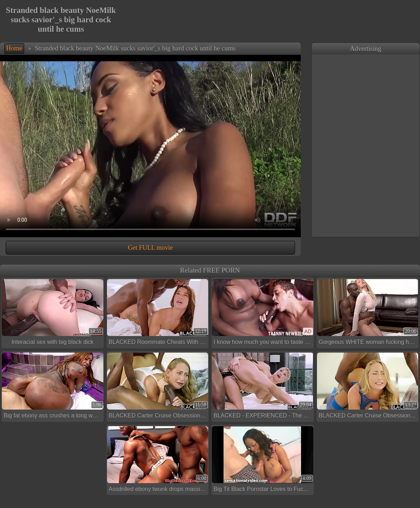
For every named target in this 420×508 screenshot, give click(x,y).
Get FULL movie (150, 248)
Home (14, 48)
